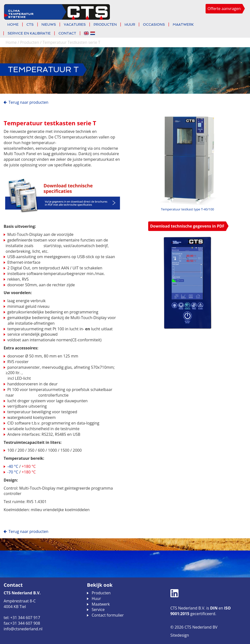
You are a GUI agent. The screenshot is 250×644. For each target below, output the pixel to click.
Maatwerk (183, 24)
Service (98, 609)
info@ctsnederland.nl (23, 629)
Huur (130, 24)
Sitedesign (180, 635)
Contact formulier (108, 615)
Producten (105, 24)
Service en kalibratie (29, 33)
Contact (67, 33)
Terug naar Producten (28, 102)
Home (13, 24)
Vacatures (75, 24)
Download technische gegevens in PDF (187, 226)
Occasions (154, 24)
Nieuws (49, 24)
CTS (30, 24)
